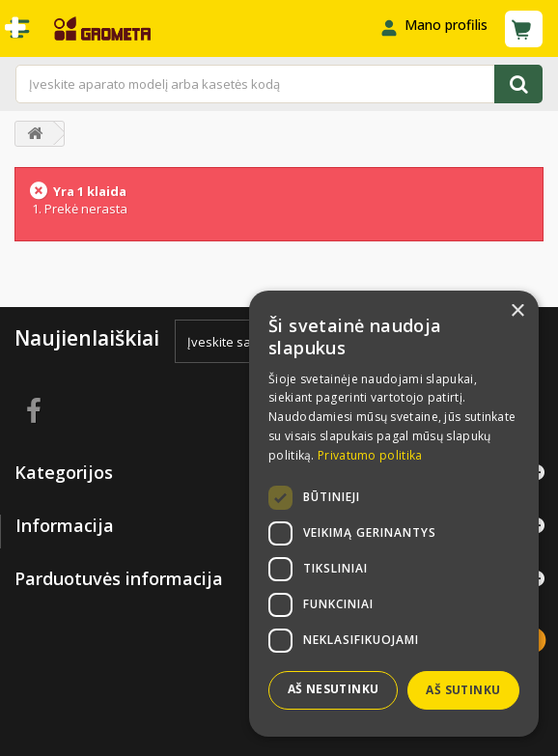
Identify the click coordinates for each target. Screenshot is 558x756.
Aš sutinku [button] (463, 690)
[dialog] (394, 514)
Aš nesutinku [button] (334, 689)
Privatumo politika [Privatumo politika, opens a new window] (370, 455)
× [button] (517, 311)
